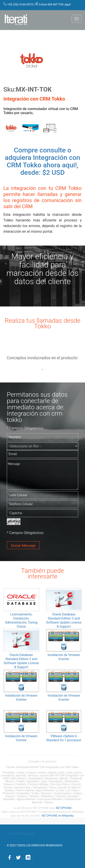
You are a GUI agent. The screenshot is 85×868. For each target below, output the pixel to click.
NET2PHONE (64, 808)
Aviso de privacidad (21, 834)
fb (11, 859)
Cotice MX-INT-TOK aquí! (55, 4)
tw (21, 859)
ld (29, 859)
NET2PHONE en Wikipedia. (58, 816)
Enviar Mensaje (23, 546)
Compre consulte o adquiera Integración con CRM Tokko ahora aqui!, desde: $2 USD (42, 161)
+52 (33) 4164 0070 (20, 4)
